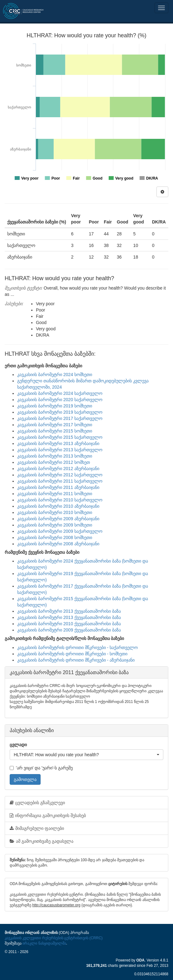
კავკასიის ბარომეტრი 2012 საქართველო (60, 475)
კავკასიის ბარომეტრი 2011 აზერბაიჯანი (58, 487)
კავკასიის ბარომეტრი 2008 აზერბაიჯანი (58, 544)
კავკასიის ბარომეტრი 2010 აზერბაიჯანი (58, 506)
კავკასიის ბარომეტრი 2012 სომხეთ (54, 462)
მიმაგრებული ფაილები (37, 828)
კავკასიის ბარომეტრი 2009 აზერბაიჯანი (58, 519)
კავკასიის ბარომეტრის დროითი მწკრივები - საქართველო (77, 647)
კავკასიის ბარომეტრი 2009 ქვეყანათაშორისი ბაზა (69, 630)
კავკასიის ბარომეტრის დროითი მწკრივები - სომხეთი (72, 654)
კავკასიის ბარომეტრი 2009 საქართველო (60, 531)
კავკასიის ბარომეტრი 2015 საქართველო (60, 437)
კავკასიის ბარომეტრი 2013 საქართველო (60, 450)
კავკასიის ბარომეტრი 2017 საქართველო (60, 418)
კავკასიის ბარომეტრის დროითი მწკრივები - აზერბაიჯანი (76, 660)
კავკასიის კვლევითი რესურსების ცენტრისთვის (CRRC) (54, 938)
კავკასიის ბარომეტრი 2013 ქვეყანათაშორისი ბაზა (69, 611)
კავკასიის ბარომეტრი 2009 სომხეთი (55, 525)
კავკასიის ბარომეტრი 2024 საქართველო (60, 393)
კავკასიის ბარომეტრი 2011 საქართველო (60, 481)
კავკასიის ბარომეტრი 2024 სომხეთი (55, 375)
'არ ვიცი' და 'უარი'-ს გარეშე (41, 768)
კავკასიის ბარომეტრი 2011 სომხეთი (55, 494)
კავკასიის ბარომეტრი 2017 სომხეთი (55, 425)
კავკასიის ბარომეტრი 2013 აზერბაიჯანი (58, 443)
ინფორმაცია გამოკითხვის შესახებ (48, 815)
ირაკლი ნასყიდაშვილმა (44, 943)
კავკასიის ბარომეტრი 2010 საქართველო (60, 500)
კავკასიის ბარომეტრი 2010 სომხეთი (55, 512)
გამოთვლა (25, 779)
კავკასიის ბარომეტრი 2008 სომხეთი (55, 537)
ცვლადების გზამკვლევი (37, 803)
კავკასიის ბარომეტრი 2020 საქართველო (60, 400)
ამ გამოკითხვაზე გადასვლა (42, 841)
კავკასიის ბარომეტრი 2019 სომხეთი (55, 406)
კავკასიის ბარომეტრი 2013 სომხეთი (55, 456)
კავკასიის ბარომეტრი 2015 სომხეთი (55, 431)
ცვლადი (18, 745)
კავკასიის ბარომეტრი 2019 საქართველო (60, 412)
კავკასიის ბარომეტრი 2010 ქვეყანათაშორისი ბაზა (69, 624)
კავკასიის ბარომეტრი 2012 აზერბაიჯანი (58, 469)
